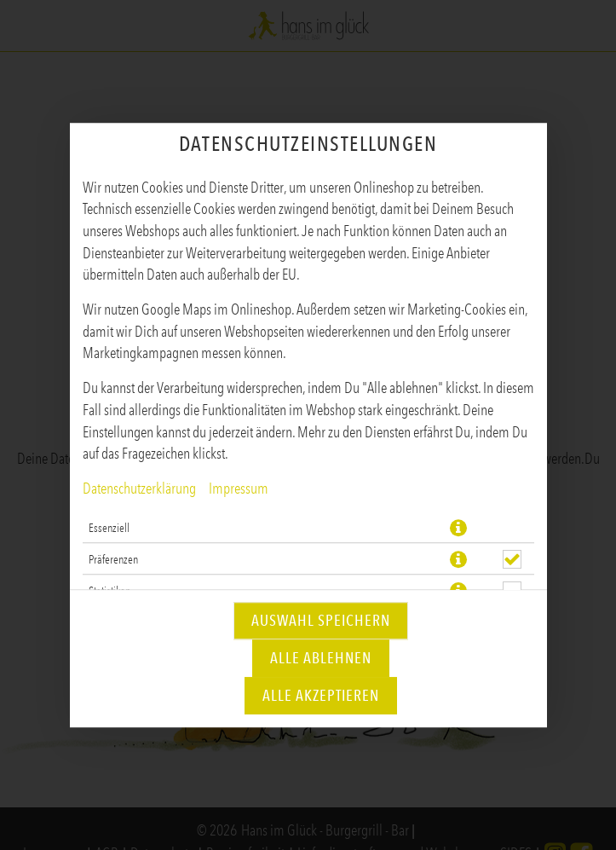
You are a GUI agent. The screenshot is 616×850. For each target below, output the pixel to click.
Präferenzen (113, 559)
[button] (458, 528)
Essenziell (109, 528)
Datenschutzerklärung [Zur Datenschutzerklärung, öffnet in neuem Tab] (139, 489)
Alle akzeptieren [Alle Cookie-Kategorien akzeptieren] (321, 696)
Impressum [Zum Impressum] (239, 489)
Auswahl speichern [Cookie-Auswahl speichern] (321, 621)
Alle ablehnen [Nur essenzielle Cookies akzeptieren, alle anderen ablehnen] (321, 658)
